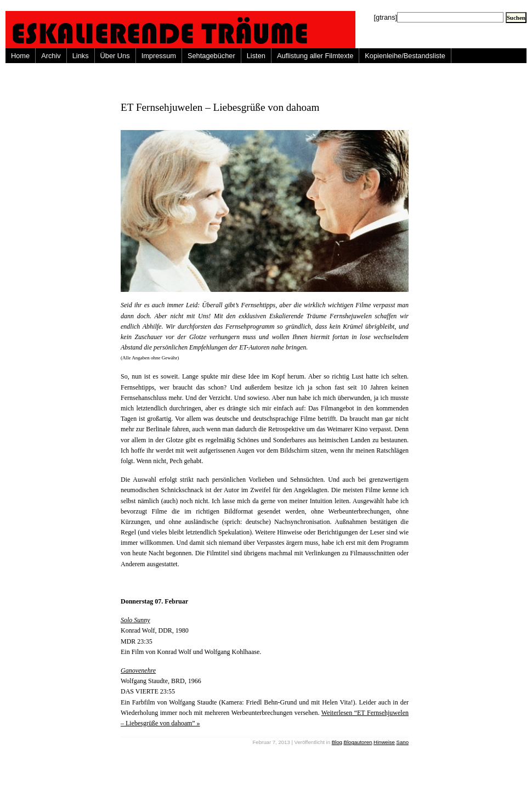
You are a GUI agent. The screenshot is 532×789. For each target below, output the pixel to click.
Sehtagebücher (211, 56)
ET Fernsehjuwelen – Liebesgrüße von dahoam (220, 107)
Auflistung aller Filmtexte (315, 56)
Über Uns (115, 56)
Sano (403, 742)
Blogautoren (358, 742)
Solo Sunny (135, 620)
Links (81, 56)
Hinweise (384, 742)
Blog (337, 742)
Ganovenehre (138, 670)
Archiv (51, 56)
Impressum (159, 56)
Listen (256, 56)
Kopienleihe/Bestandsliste (405, 56)
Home (20, 56)
